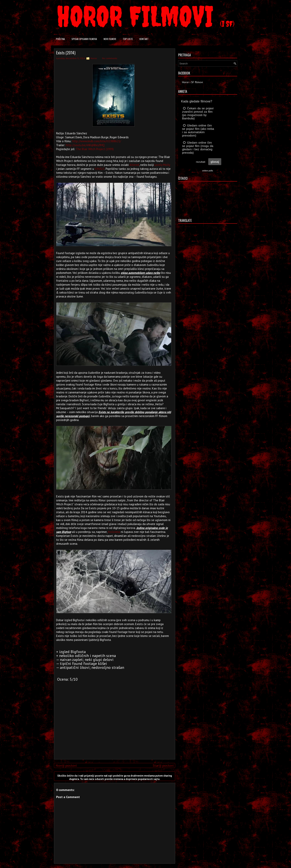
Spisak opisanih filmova (84, 39)
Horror (94, 58)
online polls (208, 171)
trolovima (114, 532)
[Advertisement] (113, 729)
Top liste (128, 39)
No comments (110, 58)
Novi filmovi (110, 39)
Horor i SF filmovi (192, 82)
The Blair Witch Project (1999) (95, 149)
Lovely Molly (162, 165)
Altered (134, 165)
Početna (60, 39)
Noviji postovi (66, 765)
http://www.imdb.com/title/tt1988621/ (97, 141)
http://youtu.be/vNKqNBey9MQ (85, 145)
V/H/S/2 (100, 169)
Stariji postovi (163, 765)
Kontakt (144, 39)
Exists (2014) (66, 53)
